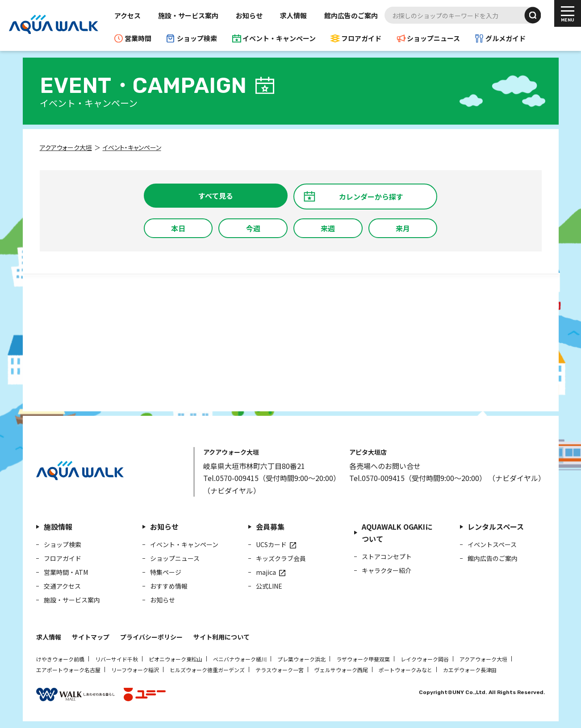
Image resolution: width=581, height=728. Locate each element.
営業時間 (138, 38)
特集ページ (166, 572)
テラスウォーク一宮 (280, 670)
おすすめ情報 (169, 586)
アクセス (127, 15)
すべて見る (216, 196)
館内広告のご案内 (351, 15)
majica (266, 572)
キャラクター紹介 (387, 570)
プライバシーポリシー (151, 637)
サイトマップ (91, 637)
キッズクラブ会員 (281, 558)
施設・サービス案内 (188, 15)
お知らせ (249, 15)
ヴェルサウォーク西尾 (341, 670)
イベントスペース (492, 544)
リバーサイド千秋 (117, 659)
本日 (178, 228)
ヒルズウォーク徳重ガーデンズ (207, 670)
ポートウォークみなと (405, 670)
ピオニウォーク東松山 (176, 659)
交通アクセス (62, 586)
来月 (403, 228)
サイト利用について (222, 637)
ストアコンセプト (387, 556)
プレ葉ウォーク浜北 (301, 659)
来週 (328, 228)
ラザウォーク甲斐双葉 (363, 659)
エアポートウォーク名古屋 (68, 670)
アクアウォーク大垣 (483, 659)
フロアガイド (361, 38)
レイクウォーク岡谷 (425, 659)
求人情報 (293, 15)
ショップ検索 (197, 38)
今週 (253, 228)
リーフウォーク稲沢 (135, 670)
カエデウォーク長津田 (470, 670)
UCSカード (271, 544)
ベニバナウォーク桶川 (240, 659)
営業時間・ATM (66, 572)
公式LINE (269, 586)
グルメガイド (506, 38)
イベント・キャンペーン (279, 38)
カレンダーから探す (371, 197)
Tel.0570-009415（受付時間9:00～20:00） (272, 478)
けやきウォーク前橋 (60, 659)
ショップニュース (433, 38)
